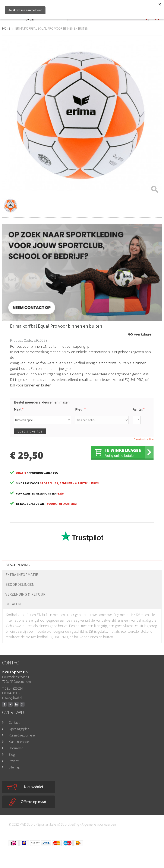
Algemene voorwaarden (99, 824)
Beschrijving (18, 565)
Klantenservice (19, 742)
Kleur (80, 409)
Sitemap (14, 767)
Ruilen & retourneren (23, 735)
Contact (14, 722)
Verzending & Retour (25, 594)
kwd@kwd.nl (13, 698)
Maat (18, 409)
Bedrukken (16, 748)
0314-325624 (94, 6)
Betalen (13, 604)
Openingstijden (19, 729)
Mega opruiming (124, 6)
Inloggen (152, 4)
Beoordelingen (20, 584)
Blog (12, 754)
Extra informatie (22, 575)
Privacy (14, 761)
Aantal (138, 409)
